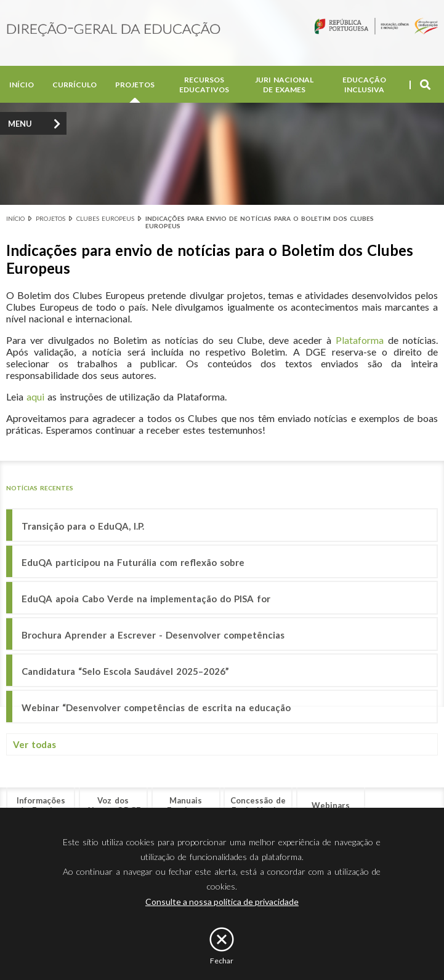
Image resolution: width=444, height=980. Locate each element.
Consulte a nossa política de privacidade (222, 902)
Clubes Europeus (105, 218)
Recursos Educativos (204, 85)
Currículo (75, 85)
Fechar (222, 961)
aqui (35, 396)
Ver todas (34, 744)
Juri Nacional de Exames (284, 85)
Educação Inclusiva (364, 85)
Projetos (135, 85)
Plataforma (360, 340)
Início (22, 85)
